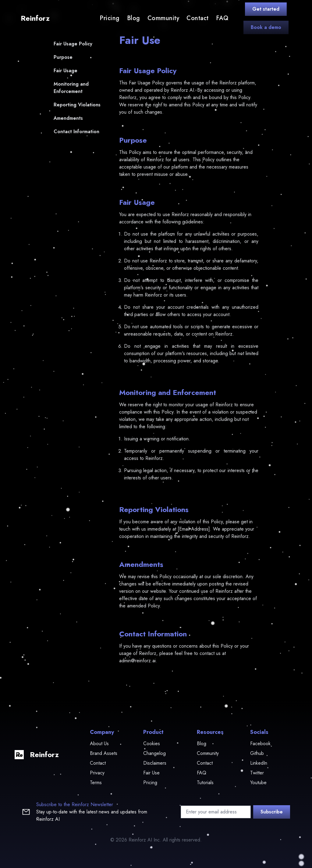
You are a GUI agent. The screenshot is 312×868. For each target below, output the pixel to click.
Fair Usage (66, 71)
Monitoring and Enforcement (71, 88)
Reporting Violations (77, 105)
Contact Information (76, 132)
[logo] (34, 18)
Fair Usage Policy (73, 44)
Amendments (68, 118)
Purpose (63, 57)
